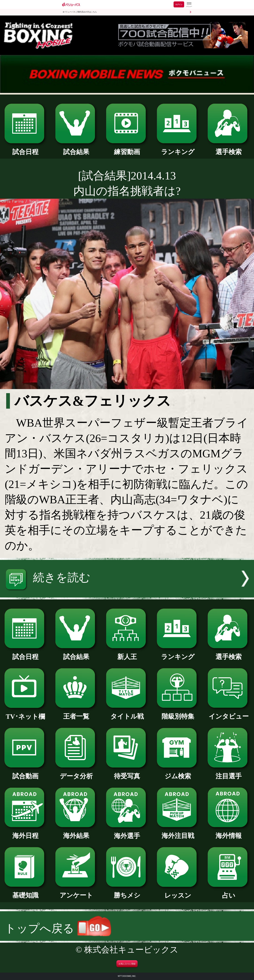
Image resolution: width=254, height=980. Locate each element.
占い (229, 892)
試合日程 (25, 149)
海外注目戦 (178, 832)
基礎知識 (25, 892)
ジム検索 (178, 773)
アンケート (76, 892)
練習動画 (127, 149)
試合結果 (76, 149)
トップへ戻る (58, 928)
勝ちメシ (127, 892)
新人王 (127, 654)
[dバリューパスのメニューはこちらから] (189, 5)
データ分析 (76, 773)
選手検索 (229, 149)
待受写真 (127, 773)
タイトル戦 (127, 713)
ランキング (178, 149)
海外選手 (127, 833)
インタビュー (229, 713)
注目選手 (229, 773)
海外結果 (76, 832)
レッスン (178, 892)
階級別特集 (178, 713)
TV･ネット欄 (25, 713)
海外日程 (25, 832)
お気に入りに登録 (127, 964)
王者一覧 (76, 713)
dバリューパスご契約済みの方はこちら (80, 12)
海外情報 (229, 832)
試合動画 (25, 773)
